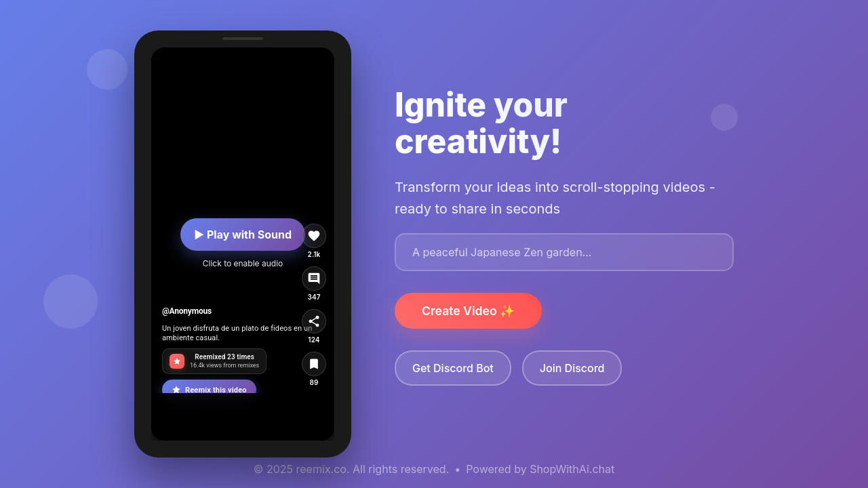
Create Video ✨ (468, 311)
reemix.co (321, 469)
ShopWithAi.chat (572, 469)
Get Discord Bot (453, 368)
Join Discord (572, 368)
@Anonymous (187, 311)
